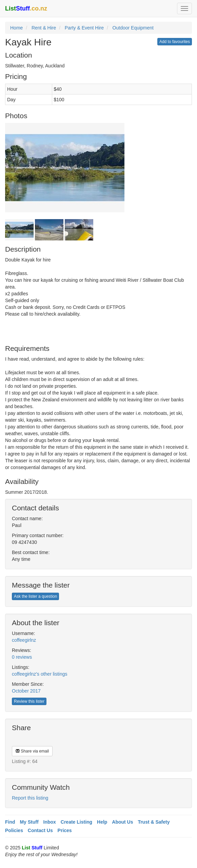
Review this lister (29, 701)
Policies (14, 830)
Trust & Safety (154, 822)
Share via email (32, 751)
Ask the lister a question (35, 596)
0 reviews (22, 657)
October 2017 (26, 691)
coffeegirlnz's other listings (40, 674)
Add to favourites (175, 42)
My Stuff (29, 822)
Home (16, 28)
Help (102, 822)
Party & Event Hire (84, 28)
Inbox (50, 822)
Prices (65, 830)
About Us (122, 822)
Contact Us (40, 830)
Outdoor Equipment (133, 28)
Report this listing (30, 798)
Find (10, 822)
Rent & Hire (44, 28)
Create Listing (76, 822)
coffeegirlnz (24, 640)
